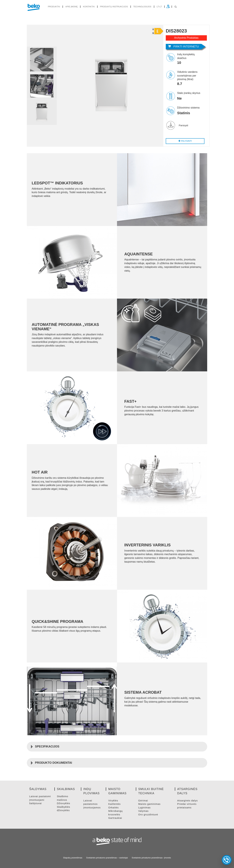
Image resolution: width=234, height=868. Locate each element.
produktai (54, 7)
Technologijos (142, 7)
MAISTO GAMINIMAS (149, 804)
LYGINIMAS (144, 807)
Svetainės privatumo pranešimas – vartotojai (107, 858)
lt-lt (159, 7)
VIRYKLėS (113, 800)
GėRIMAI (143, 800)
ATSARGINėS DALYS (188, 800)
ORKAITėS (113, 807)
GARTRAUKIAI (115, 818)
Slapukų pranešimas (73, 858)
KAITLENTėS (114, 804)
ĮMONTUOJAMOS (92, 807)
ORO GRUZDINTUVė (148, 814)
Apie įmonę (71, 7)
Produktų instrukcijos (114, 7)
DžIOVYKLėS (64, 803)
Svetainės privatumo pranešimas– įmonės (151, 858)
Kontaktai (89, 7)
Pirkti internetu (184, 47)
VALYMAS (143, 811)
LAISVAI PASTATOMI (40, 796)
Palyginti (185, 141)
